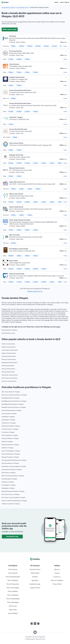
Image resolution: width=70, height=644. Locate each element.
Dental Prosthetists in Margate (10, 439)
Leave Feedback (13, 613)
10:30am (22, 46)
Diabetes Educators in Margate (10, 445)
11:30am (36, 282)
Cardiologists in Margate (8, 420)
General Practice (35, 569)
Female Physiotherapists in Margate (12, 411)
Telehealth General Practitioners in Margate (14, 407)
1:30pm (44, 163)
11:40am (44, 282)
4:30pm (30, 189)
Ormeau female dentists (8, 369)
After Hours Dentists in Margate (11, 392)
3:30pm (27, 72)
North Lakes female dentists (10, 378)
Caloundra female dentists (9, 381)
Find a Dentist (13, 573)
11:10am (54, 46)
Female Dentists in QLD (22, 7)
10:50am (38, 46)
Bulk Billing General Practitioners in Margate (14, 401)
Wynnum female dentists (9, 359)
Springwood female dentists (9, 363)
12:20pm (19, 112)
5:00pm (38, 189)
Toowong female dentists (9, 356)
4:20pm (35, 112)
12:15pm (27, 163)
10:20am (19, 269)
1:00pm (35, 202)
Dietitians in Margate (8, 448)
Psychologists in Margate (9, 485)
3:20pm (19, 72)
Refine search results (10, 29)
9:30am (13, 189)
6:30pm (19, 176)
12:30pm (27, 112)
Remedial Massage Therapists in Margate (13, 491)
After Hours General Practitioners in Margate (14, 395)
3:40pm (22, 215)
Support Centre (35, 588)
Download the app (12, 537)
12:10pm (11, 112)
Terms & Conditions (57, 580)
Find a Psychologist (13, 588)
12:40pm (27, 202)
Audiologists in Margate (8, 417)
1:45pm (52, 163)
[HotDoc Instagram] (38, 624)
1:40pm (60, 202)
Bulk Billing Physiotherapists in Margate (13, 404)
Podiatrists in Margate (8, 482)
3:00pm (11, 72)
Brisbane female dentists (9, 347)
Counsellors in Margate (8, 432)
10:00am (11, 256)
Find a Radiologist (13, 602)
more (65, 46)
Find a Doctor (13, 569)
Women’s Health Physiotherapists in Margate (14, 501)
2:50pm (27, 59)
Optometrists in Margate (9, 473)
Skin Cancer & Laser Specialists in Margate (13, 498)
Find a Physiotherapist (13, 577)
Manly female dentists (8, 366)
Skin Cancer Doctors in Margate (11, 494)
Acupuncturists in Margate (9, 414)
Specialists (35, 580)
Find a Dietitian (13, 591)
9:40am (19, 230)
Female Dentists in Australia (8, 7)
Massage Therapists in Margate (10, 457)
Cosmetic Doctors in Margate (10, 429)
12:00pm (19, 59)
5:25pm (11, 176)
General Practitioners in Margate (11, 454)
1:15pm (35, 163)
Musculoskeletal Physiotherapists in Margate (14, 460)
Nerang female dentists (8, 372)
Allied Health (35, 573)
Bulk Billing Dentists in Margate (10, 398)
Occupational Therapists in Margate (12, 470)
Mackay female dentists (8, 344)
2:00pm (11, 150)
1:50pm (60, 282)
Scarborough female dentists (10, 350)
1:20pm (11, 124)
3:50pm (35, 72)
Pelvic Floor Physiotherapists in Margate (13, 476)
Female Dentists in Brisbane (9, 330)
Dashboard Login (35, 584)
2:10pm (19, 150)
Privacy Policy (57, 584)
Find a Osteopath (13, 595)
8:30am (11, 85)
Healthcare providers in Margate (11, 504)
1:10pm (44, 202)
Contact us (57, 577)
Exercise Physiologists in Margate (11, 451)
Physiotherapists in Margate (9, 479)
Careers (57, 573)
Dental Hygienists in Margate (10, 435)
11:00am (46, 46)
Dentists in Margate (7, 442)
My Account (13, 606)
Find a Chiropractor (13, 584)
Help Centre (13, 610)
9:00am (13, 46)
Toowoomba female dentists (10, 375)
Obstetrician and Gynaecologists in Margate (14, 466)
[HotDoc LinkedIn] (35, 624)
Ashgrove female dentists (9, 353)
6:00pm (13, 98)
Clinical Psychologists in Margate (11, 426)
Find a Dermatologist (13, 599)
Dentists (35, 577)
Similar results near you (35, 291)
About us (57, 569)
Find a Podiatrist (13, 580)
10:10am (11, 269)
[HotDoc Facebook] (32, 624)
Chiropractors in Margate (9, 423)
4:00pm (15, 137)
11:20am (11, 202)
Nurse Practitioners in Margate (10, 463)
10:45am (11, 163)
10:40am (30, 46)
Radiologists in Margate (8, 488)
